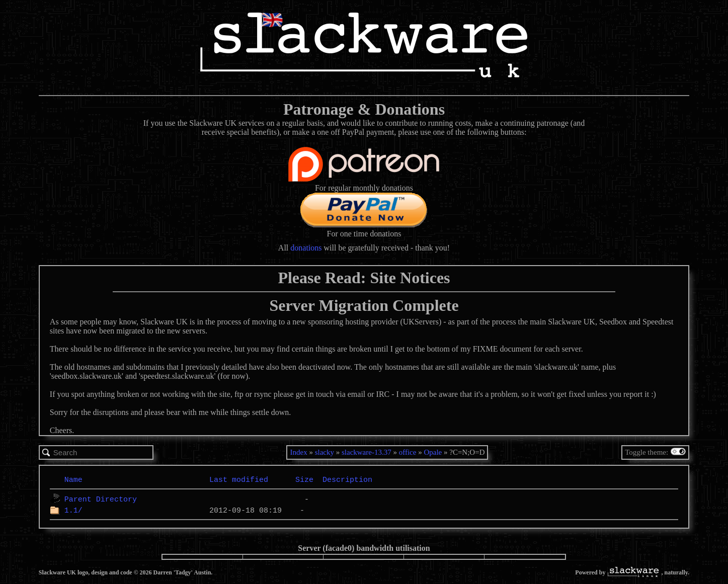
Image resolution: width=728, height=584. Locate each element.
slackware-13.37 (367, 452)
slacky (325, 452)
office (408, 452)
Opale (433, 452)
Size (304, 479)
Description (347, 479)
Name (73, 479)
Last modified (239, 479)
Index (298, 452)
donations (306, 248)
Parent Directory (101, 499)
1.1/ (73, 510)
